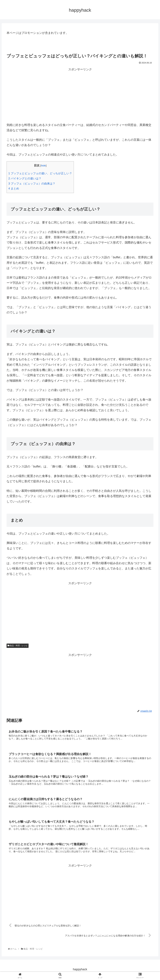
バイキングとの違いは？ (25, 178)
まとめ (14, 189)
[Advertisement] (80, 95)
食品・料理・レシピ (18, 646)
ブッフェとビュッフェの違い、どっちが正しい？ (40, 173)
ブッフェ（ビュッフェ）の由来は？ (32, 184)
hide (43, 165)
